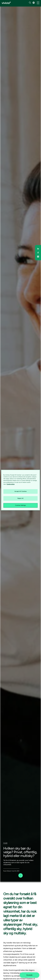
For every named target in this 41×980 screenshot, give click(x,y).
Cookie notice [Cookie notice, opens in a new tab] (10, 484)
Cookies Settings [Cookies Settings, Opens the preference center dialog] (20, 505)
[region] (20, 490)
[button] (34, 3)
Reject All (20, 498)
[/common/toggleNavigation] (38, 3)
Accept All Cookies (20, 491)
